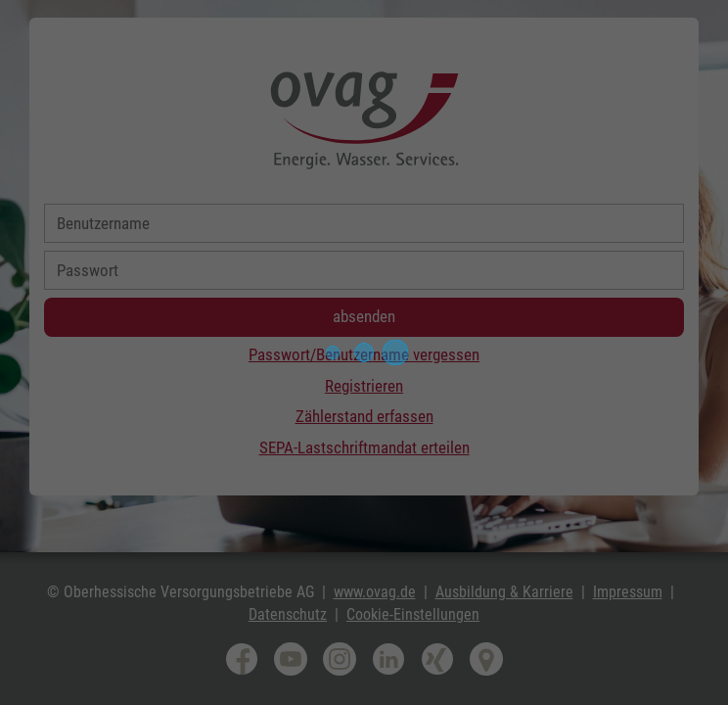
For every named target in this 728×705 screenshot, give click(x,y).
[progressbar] (364, 352)
